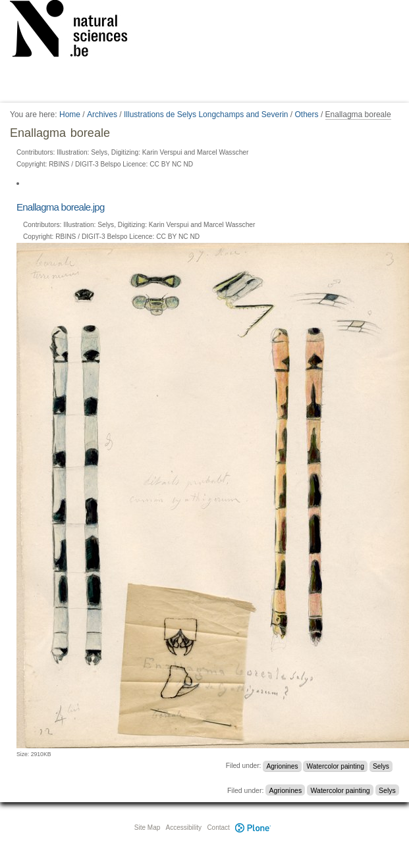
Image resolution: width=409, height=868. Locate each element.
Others (307, 115)
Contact (218, 828)
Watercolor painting (336, 766)
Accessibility (184, 828)
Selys (381, 766)
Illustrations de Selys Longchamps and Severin (206, 115)
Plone (254, 828)
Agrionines (282, 766)
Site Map (147, 828)
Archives (102, 115)
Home (70, 115)
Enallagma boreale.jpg (61, 207)
